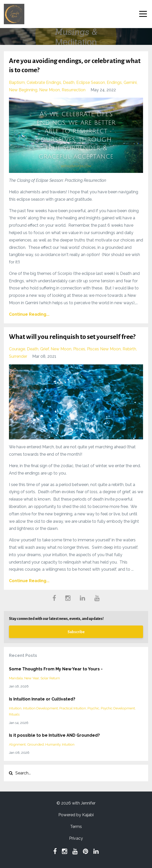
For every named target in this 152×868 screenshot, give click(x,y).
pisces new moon (104, 349)
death (69, 82)
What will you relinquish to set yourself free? (72, 337)
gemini (130, 82)
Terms (76, 827)
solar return (50, 678)
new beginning (23, 90)
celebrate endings (44, 82)
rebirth (129, 349)
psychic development (118, 708)
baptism (17, 82)
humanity (53, 744)
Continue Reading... (29, 314)
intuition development (40, 708)
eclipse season (91, 82)
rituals (14, 714)
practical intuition (73, 708)
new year (32, 678)
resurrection (74, 90)
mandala (16, 678)
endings (114, 82)
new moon (50, 90)
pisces (79, 349)
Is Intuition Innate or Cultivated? (42, 699)
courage (17, 349)
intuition (15, 708)
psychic (93, 708)
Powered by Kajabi (76, 815)
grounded (35, 744)
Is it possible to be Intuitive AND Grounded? (54, 735)
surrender (18, 356)
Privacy (76, 838)
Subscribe (76, 632)
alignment (17, 744)
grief (45, 349)
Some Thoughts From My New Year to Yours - (56, 669)
